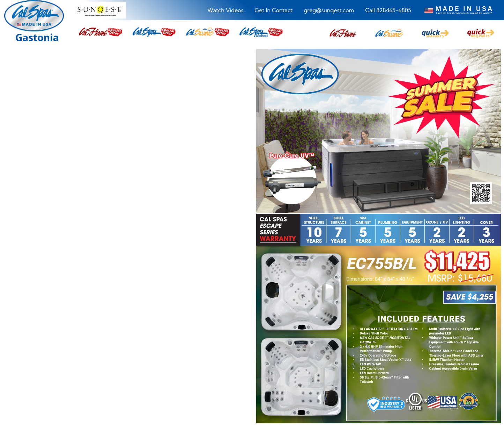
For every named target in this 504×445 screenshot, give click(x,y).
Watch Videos (225, 10)
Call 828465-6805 (388, 10)
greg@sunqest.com (329, 10)
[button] (343, 32)
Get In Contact (273, 10)
